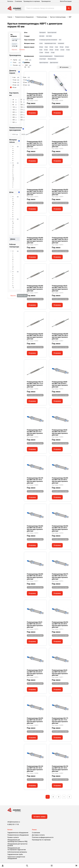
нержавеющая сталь (50, 43)
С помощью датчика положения (48, 40)
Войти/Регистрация (66, 1)
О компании (18, 1)
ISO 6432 (42, 36)
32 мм (46, 50)
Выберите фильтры (23, 296)
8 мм (46, 47)
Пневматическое (59, 56)
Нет (60, 40)
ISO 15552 (49, 36)
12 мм (41, 53)
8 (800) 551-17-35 (13, 824)
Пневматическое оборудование (18, 835)
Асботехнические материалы (17, 852)
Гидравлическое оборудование (18, 833)
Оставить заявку (40, 817)
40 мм (67, 47)
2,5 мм (62, 50)
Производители (46, 1)
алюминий (61, 43)
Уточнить (22, 50)
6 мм (56, 47)
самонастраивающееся (46, 56)
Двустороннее (54, 63)
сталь (41, 43)
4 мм (41, 50)
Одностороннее (44, 63)
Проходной (42, 32)
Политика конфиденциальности (43, 837)
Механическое (52, 59)
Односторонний (52, 32)
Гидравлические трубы (15, 854)
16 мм (68, 50)
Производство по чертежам (32, 1)
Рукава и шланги (13, 837)
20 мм (57, 50)
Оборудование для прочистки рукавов (17, 845)
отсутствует (43, 59)
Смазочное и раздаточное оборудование (16, 858)
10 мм (53, 53)
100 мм (47, 53)
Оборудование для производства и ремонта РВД (17, 841)
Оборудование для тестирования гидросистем (17, 849)
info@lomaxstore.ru (14, 822)
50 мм (62, 47)
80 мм (41, 47)
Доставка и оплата (38, 835)
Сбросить (14, 50)
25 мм (51, 50)
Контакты (10, 1)
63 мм (51, 47)
